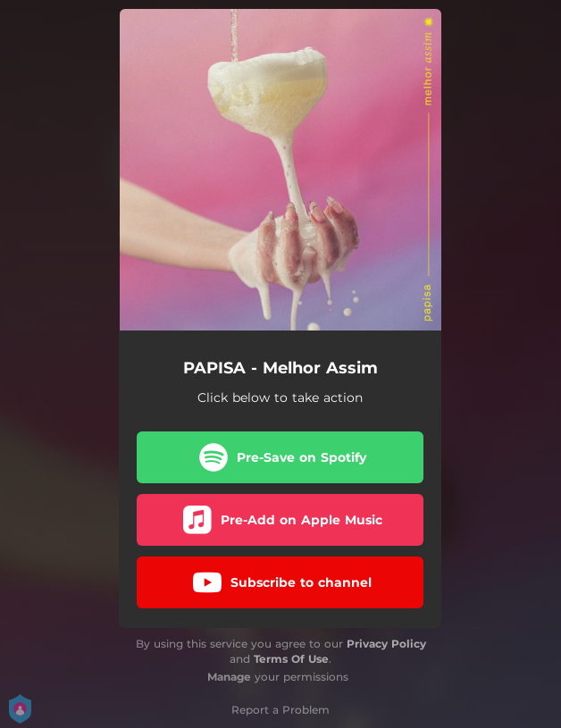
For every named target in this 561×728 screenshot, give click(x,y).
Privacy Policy (386, 644)
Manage (229, 677)
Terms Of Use (291, 659)
